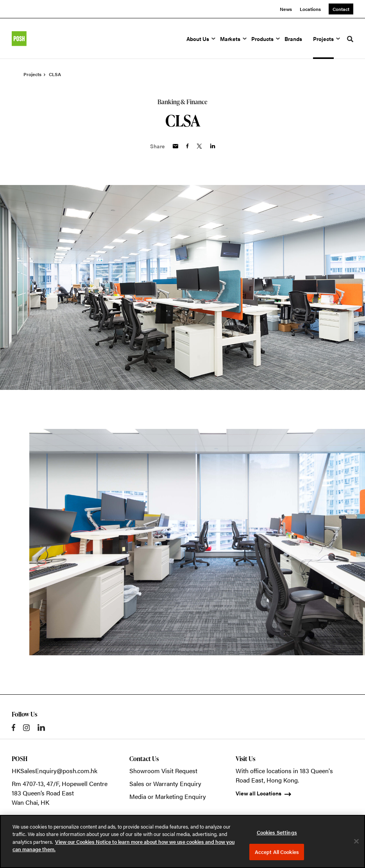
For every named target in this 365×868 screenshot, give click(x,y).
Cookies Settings (277, 832)
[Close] (356, 841)
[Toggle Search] (350, 39)
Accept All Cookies (277, 852)
